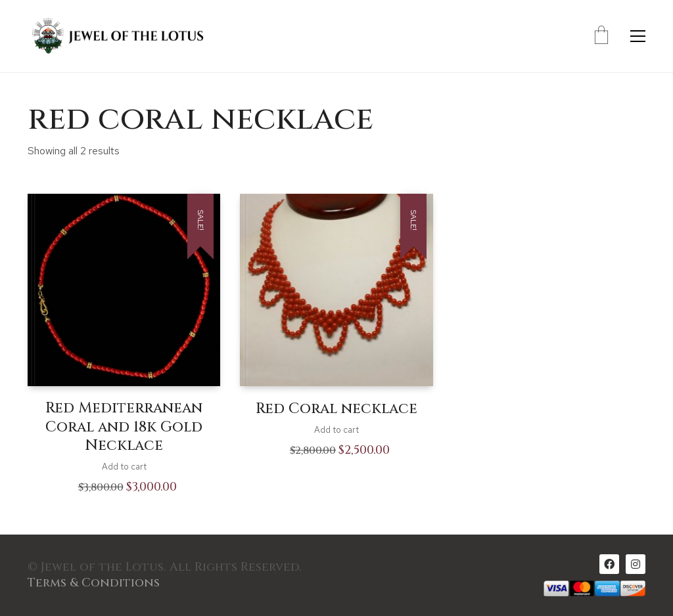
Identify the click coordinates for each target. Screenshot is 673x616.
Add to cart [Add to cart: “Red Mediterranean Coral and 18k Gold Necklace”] (124, 467)
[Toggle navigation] (638, 36)
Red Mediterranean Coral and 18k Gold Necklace (124, 427)
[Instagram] (636, 564)
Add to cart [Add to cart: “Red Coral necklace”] (336, 430)
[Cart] (601, 36)
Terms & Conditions (94, 583)
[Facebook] (609, 564)
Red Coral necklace (336, 409)
